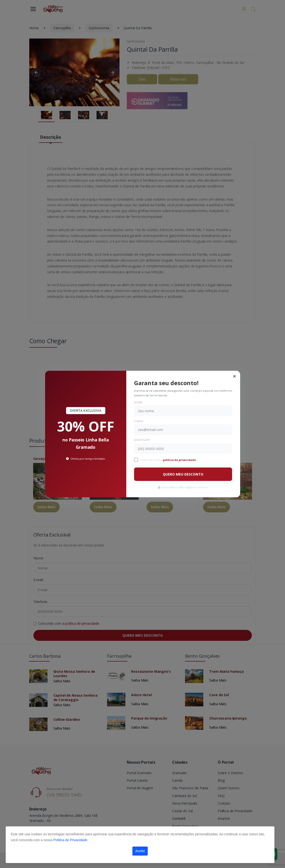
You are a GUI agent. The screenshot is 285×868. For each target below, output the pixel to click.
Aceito (140, 851)
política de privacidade (180, 460)
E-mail (139, 421)
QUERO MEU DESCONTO (183, 474)
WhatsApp (142, 440)
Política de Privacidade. (71, 840)
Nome (138, 402)
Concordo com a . (168, 460)
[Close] (235, 376)
